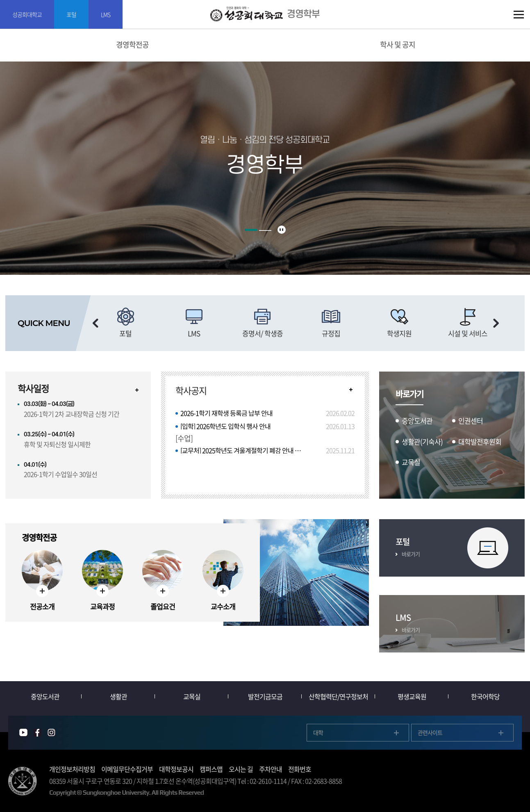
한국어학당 (485, 696)
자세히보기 (137, 390)
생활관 (118, 696)
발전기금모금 (265, 696)
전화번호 (300, 769)
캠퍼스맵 (211, 769)
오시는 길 (241, 769)
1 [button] (251, 230)
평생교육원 (412, 696)
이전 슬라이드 (96, 323)
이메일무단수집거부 (127, 769)
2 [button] (265, 230)
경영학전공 (132, 44)
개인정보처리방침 (72, 769)
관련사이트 (430, 732)
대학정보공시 (176, 769)
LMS (106, 14)
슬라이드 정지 (282, 230)
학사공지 (191, 390)
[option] (126, 323)
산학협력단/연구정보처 (338, 696)
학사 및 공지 (398, 44)
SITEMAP (519, 15)
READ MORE (351, 390)
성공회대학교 (27, 14)
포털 (71, 14)
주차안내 (271, 769)
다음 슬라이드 (496, 323)
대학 (318, 732)
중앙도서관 (45, 696)
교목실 (192, 696)
